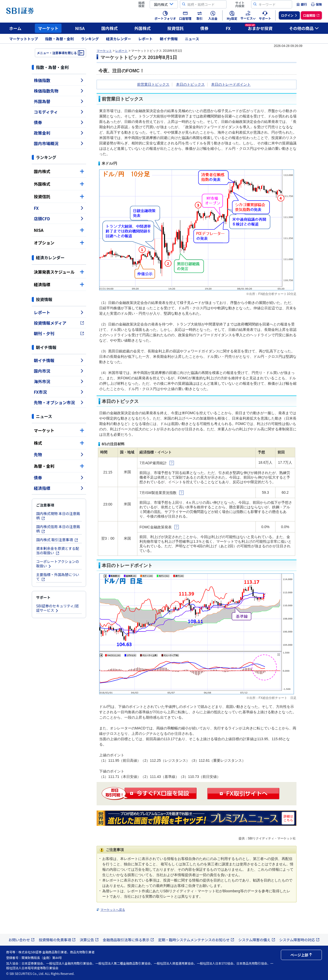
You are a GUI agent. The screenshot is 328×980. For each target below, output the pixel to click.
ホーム (15, 28)
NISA (80, 28)
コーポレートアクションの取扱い (58, 564)
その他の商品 (304, 28)
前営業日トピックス (153, 84)
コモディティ (59, 112)
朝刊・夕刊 (59, 333)
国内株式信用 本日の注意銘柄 (58, 529)
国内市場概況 (59, 143)
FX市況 (59, 392)
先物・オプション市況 (59, 402)
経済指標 (59, 284)
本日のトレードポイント (231, 84)
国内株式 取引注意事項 (57, 540)
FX (228, 28)
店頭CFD (59, 219)
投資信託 (176, 28)
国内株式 (109, 28)
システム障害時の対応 (300, 940)
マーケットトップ (24, 39)
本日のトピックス (190, 84)
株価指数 (59, 80)
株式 (59, 443)
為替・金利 (59, 466)
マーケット (48, 28)
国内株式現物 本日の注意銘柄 (58, 516)
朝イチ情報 (169, 39)
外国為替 (59, 101)
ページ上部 (301, 955)
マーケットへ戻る (113, 910)
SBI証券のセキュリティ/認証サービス (57, 608)
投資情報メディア (59, 323)
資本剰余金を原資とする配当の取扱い (58, 551)
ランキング (90, 39)
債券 (204, 28)
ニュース (192, 39)
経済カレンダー (119, 39)
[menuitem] (302, 4)
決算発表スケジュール (59, 272)
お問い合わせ (22, 940)
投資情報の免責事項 (57, 940)
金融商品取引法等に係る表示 (128, 940)
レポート (146, 39)
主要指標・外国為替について (58, 577)
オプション (59, 243)
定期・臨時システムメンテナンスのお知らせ (196, 940)
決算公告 (89, 940)
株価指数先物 (59, 91)
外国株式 (142, 28)
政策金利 (59, 133)
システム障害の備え (257, 940)
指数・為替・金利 (59, 39)
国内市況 (59, 371)
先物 (59, 454)
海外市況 (59, 381)
